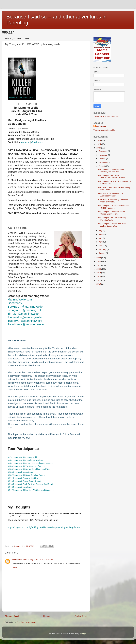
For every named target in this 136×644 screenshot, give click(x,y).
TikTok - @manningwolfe (23, 314)
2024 (99, 148)
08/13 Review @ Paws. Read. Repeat (24, 481)
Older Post (81, 616)
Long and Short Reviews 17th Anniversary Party (111, 195)
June (101, 234)
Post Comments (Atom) (27, 622)
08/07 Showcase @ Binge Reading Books (26, 475)
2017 (99, 280)
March (102, 246)
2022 (99, 261)
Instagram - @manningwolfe (25, 310)
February (103, 249)
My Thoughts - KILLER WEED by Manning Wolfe (112, 219)
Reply (14, 567)
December (103, 151)
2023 (99, 258)
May (101, 238)
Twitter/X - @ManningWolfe (25, 321)
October (102, 159)
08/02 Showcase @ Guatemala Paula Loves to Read (31, 463)
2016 (99, 284)
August (102, 166)
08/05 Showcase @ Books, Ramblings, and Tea (29, 469)
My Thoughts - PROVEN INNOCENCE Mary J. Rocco (111, 177)
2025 (99, 144)
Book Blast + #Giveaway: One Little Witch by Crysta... (113, 201)
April (101, 242)
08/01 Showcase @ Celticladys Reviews (25, 460)
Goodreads (37, 142)
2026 (99, 140)
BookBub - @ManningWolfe (25, 307)
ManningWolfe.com (20, 299)
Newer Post (12, 616)
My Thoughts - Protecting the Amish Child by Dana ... (113, 207)
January (102, 253)
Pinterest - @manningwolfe (25, 317)
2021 (99, 265)
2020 (99, 269)
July (101, 231)
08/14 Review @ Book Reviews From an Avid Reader (31, 484)
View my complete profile (104, 130)
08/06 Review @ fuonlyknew (20, 472)
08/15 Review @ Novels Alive (21, 487)
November (103, 155)
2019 (99, 273)
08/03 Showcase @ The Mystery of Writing (26, 466)
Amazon (25, 142)
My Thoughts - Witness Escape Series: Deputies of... (112, 213)
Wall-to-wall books (20, 560)
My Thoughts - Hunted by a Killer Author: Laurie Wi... (112, 225)
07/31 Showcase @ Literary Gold (22, 457)
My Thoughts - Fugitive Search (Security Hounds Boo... (111, 170)
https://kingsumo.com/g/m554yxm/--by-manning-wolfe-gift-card (44, 527)
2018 (99, 277)
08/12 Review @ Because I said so (23, 478)
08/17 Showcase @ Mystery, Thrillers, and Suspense (31, 490)
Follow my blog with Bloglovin (106, 116)
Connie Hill (101, 126)
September (104, 162)
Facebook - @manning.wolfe (26, 324)
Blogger (83, 633)
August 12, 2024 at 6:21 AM (41, 560)
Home (47, 616)
